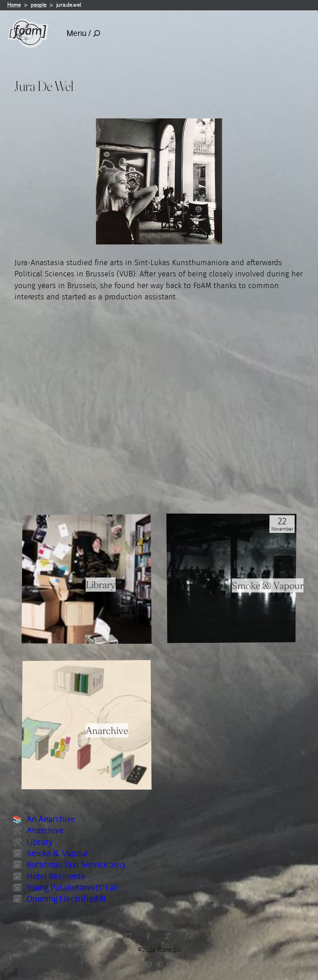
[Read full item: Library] (87, 579)
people (39, 5)
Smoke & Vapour (57, 854)
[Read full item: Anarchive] (87, 725)
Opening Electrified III (66, 899)
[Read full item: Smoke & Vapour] (232, 578)
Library (40, 842)
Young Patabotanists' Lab (73, 888)
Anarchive (45, 831)
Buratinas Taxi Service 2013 (76, 865)
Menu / (83, 33)
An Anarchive (51, 819)
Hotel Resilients (56, 876)
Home (14, 5)
